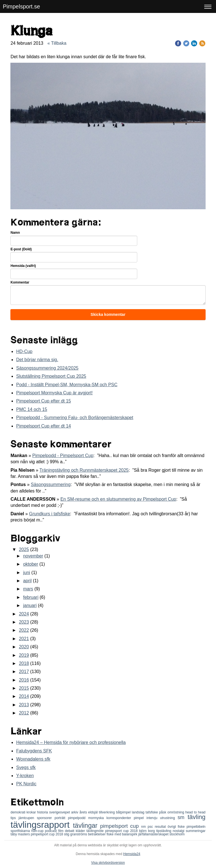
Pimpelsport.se (21, 6)
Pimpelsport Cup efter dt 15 (43, 401)
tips (14, 818)
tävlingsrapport (42, 825)
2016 (24, 680)
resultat (161, 827)
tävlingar (86, 826)
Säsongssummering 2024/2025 (47, 368)
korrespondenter (120, 818)
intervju (153, 818)
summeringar (195, 831)
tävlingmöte (96, 831)
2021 (24, 639)
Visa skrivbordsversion (108, 863)
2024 (24, 614)
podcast (52, 831)
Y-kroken (25, 776)
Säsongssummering (50, 484)
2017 (24, 672)
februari (31, 597)
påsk (163, 812)
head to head (195, 812)
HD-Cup (24, 351)
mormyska (97, 818)
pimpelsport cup (121, 826)
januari (30, 605)
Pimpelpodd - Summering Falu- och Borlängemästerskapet (75, 418)
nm (144, 827)
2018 (24, 663)
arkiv (75, 812)
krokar (32, 812)
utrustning (169, 818)
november (33, 556)
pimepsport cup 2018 (122, 831)
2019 (24, 655)
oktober (31, 564)
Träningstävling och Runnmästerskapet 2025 (84, 470)
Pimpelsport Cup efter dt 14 (43, 426)
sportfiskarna (21, 831)
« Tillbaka (57, 43)
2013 (24, 705)
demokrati (18, 812)
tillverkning (108, 812)
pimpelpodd (78, 818)
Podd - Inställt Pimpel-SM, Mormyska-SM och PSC (67, 385)
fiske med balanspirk (122, 834)
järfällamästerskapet (154, 834)
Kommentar (20, 282)
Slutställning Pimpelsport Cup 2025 (51, 376)
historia (43, 812)
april (27, 581)
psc (151, 827)
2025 (24, 549)
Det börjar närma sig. (37, 360)
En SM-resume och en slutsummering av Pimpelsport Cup (118, 499)
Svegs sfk (26, 767)
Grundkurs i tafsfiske (49, 514)
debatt (70, 831)
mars (28, 589)
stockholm (177, 834)
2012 (24, 713)
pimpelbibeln (196, 827)
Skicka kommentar (108, 314)
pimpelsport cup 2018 (48, 834)
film (62, 831)
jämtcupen (28, 818)
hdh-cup (38, 831)
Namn (15, 233)
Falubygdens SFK (34, 751)
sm (183, 817)
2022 (24, 630)
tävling (197, 817)
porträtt (61, 818)
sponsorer (46, 818)
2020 (24, 647)
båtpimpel (124, 812)
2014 (24, 696)
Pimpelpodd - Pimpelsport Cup (63, 456)
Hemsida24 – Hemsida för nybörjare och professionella (71, 742)
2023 (24, 622)
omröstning (176, 812)
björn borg (148, 831)
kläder (81, 831)
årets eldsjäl (89, 812)
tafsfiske (152, 812)
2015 (24, 688)
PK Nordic (26, 784)
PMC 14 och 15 (31, 409)
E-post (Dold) (21, 249)
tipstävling (164, 831)
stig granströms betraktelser (85, 834)
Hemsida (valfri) (23, 266)
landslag (139, 812)
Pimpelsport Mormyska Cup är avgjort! (54, 393)
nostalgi (179, 831)
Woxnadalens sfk (33, 759)
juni (27, 573)
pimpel (140, 818)
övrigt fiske (177, 827)
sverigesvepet (60, 812)
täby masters (21, 834)
